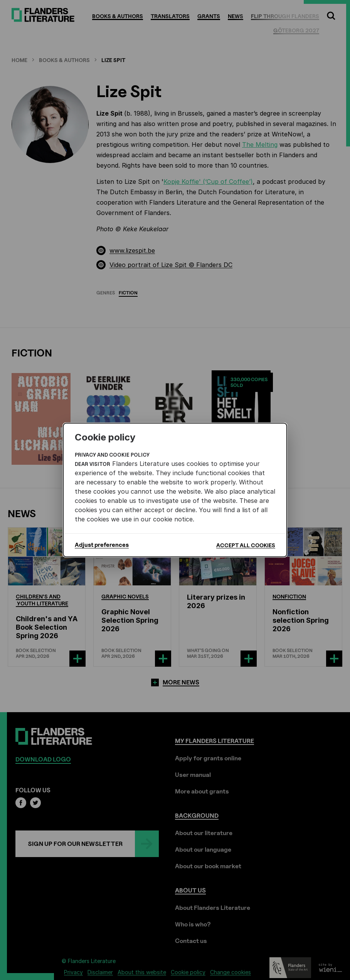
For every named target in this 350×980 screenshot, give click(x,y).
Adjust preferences (102, 545)
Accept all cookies (246, 545)
